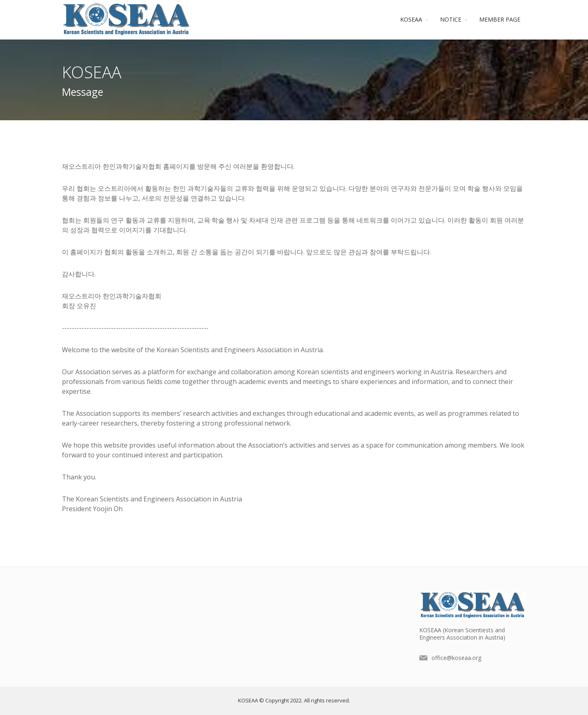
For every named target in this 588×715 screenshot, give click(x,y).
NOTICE (451, 19)
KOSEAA (411, 19)
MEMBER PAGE (500, 19)
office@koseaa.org (456, 658)
